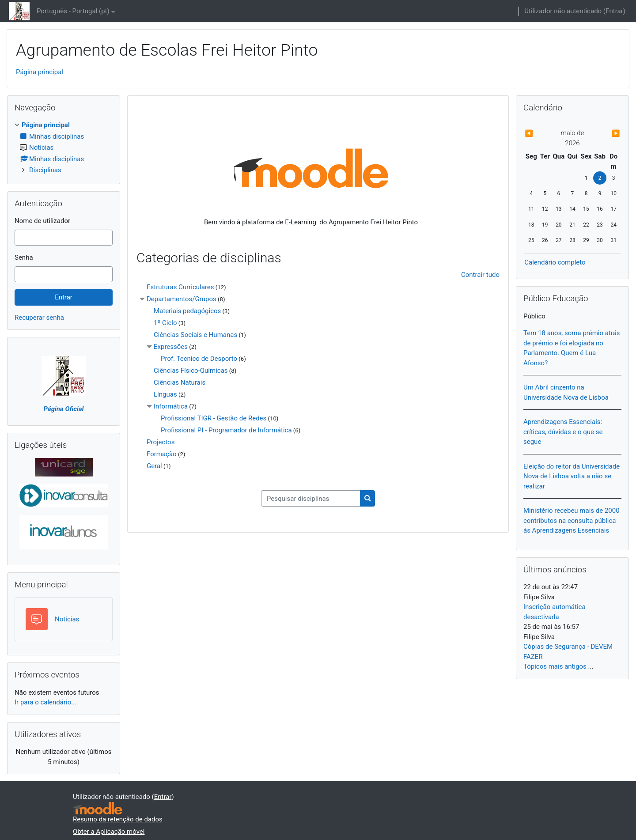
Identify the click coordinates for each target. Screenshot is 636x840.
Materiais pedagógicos (187, 311)
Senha (24, 257)
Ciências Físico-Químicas (191, 371)
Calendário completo (555, 262)
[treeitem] (64, 148)
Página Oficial (64, 409)
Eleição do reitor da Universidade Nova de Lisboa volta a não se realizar (572, 476)
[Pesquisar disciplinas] (311, 498)
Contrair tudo (480, 275)
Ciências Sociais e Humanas (195, 335)
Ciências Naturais (180, 382)
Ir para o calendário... (45, 702)
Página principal (40, 72)
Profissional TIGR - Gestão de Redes (214, 418)
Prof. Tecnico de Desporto (199, 359)
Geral (154, 466)
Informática (171, 406)
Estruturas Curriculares (180, 287)
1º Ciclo (165, 323)
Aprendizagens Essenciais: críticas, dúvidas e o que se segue (563, 432)
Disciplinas (45, 170)
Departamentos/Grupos (182, 299)
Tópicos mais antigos (555, 666)
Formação (162, 454)
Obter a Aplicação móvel (109, 832)
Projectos (161, 442)
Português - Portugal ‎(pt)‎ (73, 11)
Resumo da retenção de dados (118, 819)
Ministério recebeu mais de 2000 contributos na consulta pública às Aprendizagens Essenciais (572, 520)
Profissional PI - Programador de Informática (226, 430)
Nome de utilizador (42, 221)
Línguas (165, 394)
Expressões (171, 347)
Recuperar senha (39, 318)
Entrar (614, 11)
